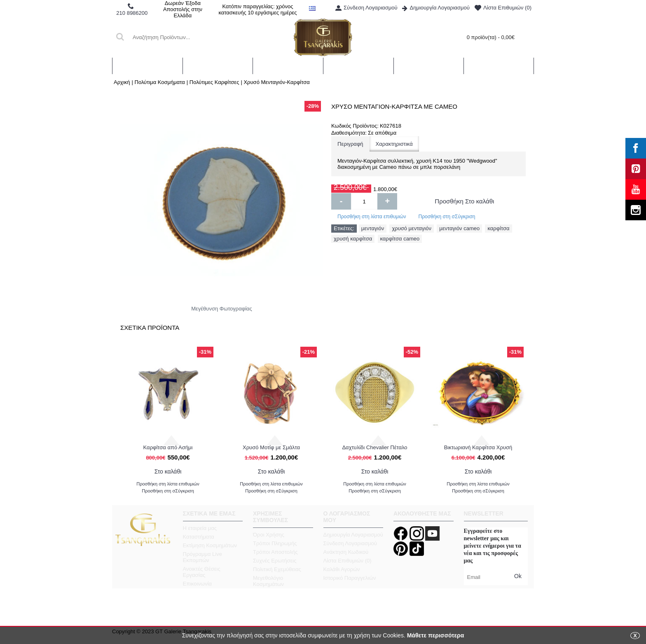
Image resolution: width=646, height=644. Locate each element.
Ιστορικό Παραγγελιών (350, 578)
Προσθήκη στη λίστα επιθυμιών (372, 217)
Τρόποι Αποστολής (275, 552)
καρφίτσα (498, 228)
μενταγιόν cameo (459, 228)
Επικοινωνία (198, 584)
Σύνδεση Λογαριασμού (350, 543)
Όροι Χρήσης (269, 535)
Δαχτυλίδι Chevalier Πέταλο (374, 447)
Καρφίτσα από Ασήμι (168, 447)
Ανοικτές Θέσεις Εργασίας (202, 572)
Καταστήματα (199, 537)
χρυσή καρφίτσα (353, 239)
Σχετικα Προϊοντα (150, 328)
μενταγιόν (373, 228)
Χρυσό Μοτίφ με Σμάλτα (271, 447)
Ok (518, 576)
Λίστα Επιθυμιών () (348, 561)
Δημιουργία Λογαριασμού (353, 535)
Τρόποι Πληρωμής (275, 543)
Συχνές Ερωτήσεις (275, 561)
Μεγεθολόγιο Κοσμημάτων (268, 581)
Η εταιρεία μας (200, 528)
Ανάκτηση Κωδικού (346, 552)
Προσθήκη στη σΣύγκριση (447, 217)
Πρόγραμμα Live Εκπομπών (202, 557)
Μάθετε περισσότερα (436, 635)
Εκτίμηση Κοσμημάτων (210, 545)
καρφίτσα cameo (400, 239)
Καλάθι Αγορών (342, 569)
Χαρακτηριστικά (394, 144)
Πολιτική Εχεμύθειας (277, 569)
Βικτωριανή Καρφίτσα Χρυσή (478, 447)
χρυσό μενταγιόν (412, 228)
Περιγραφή (350, 144)
